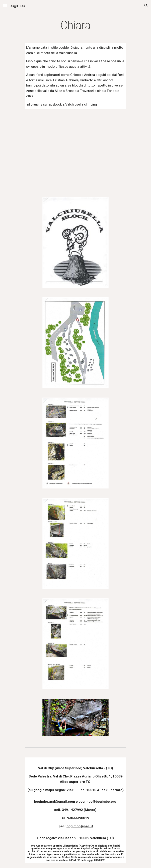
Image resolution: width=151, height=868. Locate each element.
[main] (75, 25)
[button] (5, 6)
